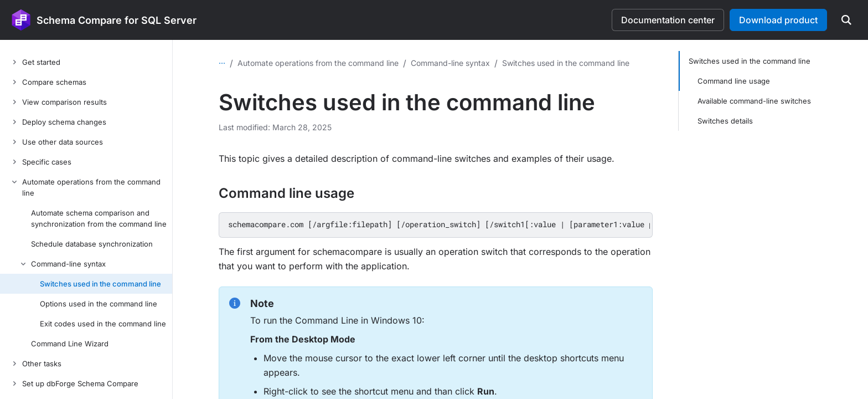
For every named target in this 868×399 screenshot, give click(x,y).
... (222, 61)
